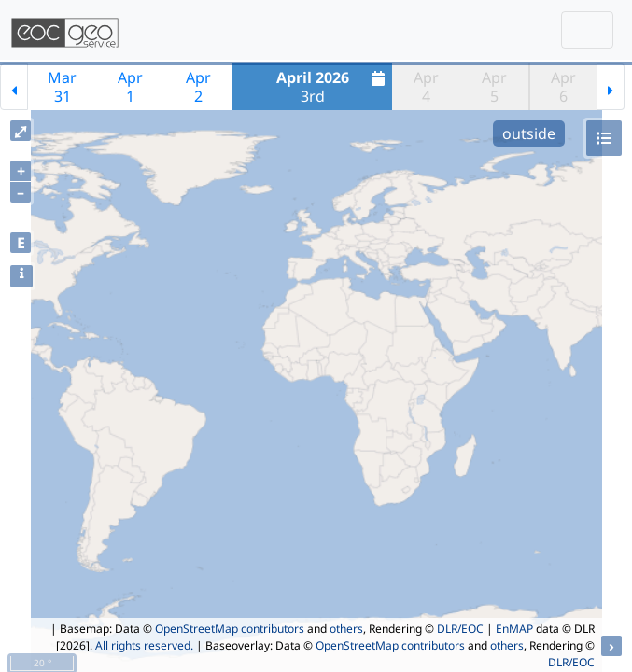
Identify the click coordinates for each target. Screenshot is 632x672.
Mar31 (62, 87)
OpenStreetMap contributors (230, 629)
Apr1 (130, 87)
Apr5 (494, 87)
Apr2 (198, 87)
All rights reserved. (144, 645)
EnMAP (514, 629)
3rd (333, 87)
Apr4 (426, 87)
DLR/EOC (460, 629)
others (346, 629)
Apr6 (563, 87)
